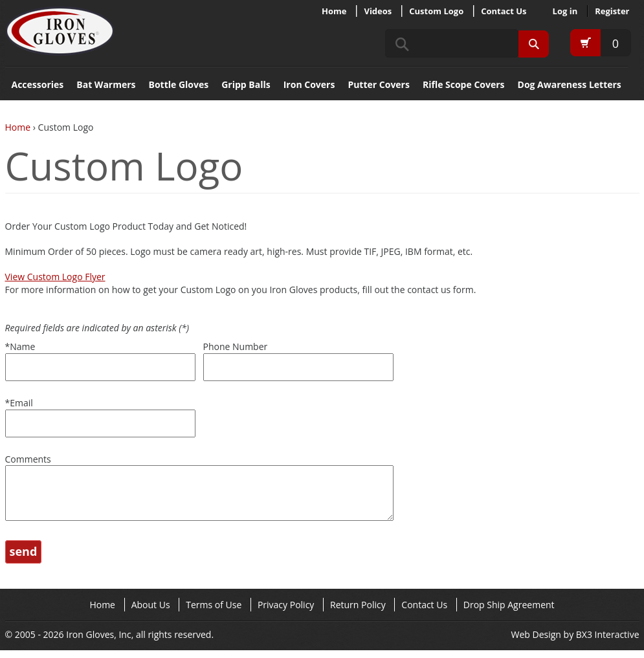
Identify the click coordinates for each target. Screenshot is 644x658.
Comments (28, 459)
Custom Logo (436, 11)
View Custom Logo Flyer (55, 277)
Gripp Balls (246, 84)
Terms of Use (214, 612)
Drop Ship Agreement (509, 612)
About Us (151, 612)
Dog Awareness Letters (570, 84)
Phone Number (236, 346)
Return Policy (358, 612)
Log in (565, 11)
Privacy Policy (286, 612)
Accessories (38, 84)
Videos (378, 11)
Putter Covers (379, 84)
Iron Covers (309, 84)
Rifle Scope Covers (464, 84)
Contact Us (504, 11)
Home (334, 11)
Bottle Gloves (179, 84)
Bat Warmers (106, 84)
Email (19, 403)
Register (612, 11)
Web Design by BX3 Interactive (575, 642)
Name (20, 346)
